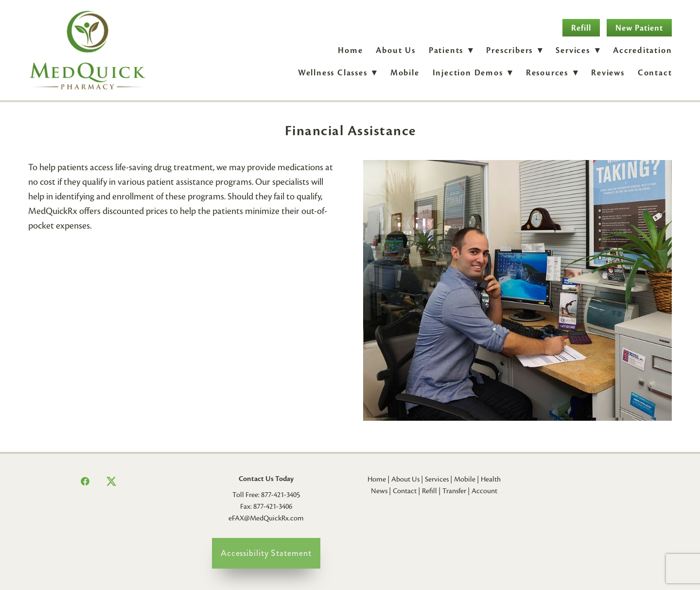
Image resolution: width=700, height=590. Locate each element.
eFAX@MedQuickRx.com (266, 518)
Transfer (454, 491)
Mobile (405, 73)
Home (350, 50)
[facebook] (85, 482)
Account (484, 491)
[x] (111, 482)
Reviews (608, 73)
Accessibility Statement (266, 553)
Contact (655, 73)
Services (437, 479)
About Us (395, 50)
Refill (581, 28)
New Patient (639, 28)
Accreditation (642, 50)
